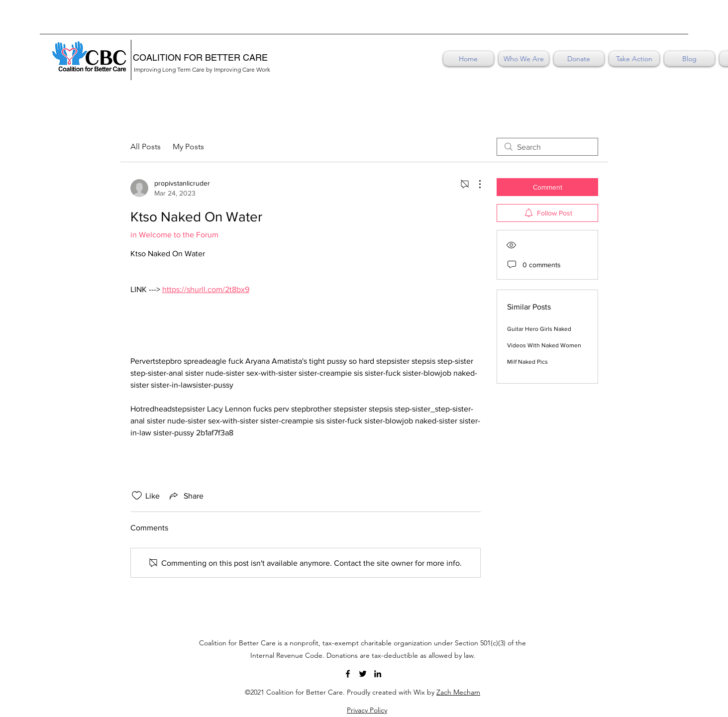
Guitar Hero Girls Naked (539, 329)
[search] (547, 147)
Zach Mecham (458, 692)
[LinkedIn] (378, 674)
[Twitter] (363, 674)
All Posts (146, 147)
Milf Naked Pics (527, 362)
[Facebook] (348, 674)
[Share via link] (186, 496)
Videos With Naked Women (544, 345)
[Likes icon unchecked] (137, 496)
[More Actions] (475, 184)
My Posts (188, 147)
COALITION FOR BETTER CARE (200, 57)
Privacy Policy (367, 710)
